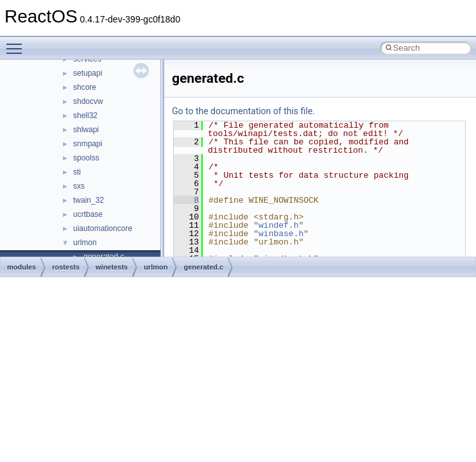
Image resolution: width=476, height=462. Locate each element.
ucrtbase (88, 214)
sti (77, 172)
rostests (66, 267)
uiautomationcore (103, 228)
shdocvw (88, 101)
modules (21, 267)
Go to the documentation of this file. (243, 111)
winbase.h (281, 234)
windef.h (278, 225)
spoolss (86, 158)
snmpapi (88, 144)
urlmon (85, 243)
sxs (79, 186)
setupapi (88, 73)
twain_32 (89, 200)
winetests (112, 267)
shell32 (85, 116)
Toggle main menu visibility (17, 43)
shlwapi (86, 130)
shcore (85, 87)
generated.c (203, 267)
